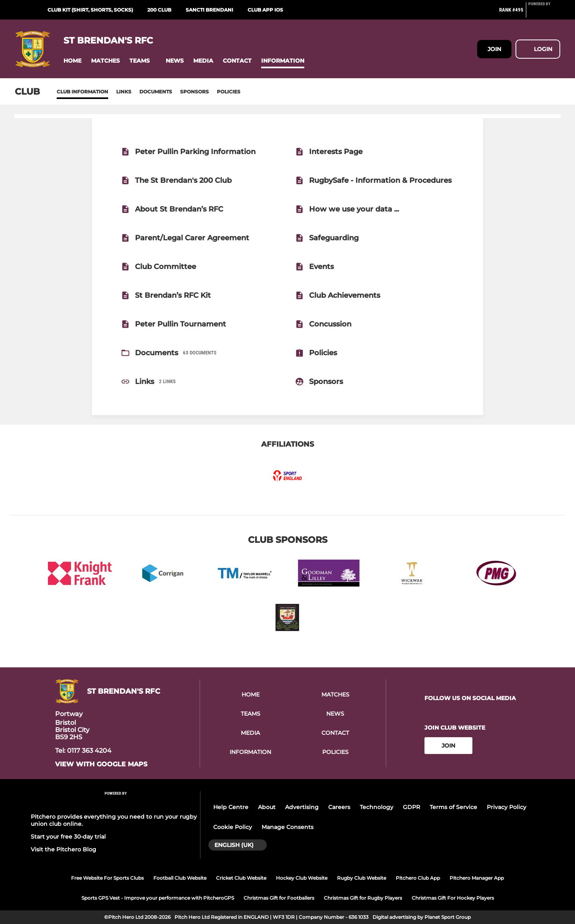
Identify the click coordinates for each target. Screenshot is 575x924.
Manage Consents (287, 827)
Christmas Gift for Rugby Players (363, 898)
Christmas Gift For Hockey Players (453, 898)
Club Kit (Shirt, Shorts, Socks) (90, 10)
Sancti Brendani (209, 10)
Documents (156, 92)
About (267, 807)
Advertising (302, 807)
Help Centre (231, 807)
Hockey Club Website (302, 878)
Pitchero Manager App (477, 878)
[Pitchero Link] (544, 13)
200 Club (159, 10)
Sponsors (194, 92)
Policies (229, 92)
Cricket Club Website (241, 878)
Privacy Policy (507, 807)
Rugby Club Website (362, 878)
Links (124, 92)
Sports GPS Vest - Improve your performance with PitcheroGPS (158, 898)
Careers (339, 807)
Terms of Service (453, 807)
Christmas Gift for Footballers (279, 898)
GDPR (411, 807)
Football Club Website (180, 878)
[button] (72, 61)
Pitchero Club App (418, 878)
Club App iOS (265, 10)
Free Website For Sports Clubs (107, 878)
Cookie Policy (233, 827)
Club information (82, 92)
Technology (377, 807)
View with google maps (101, 764)
